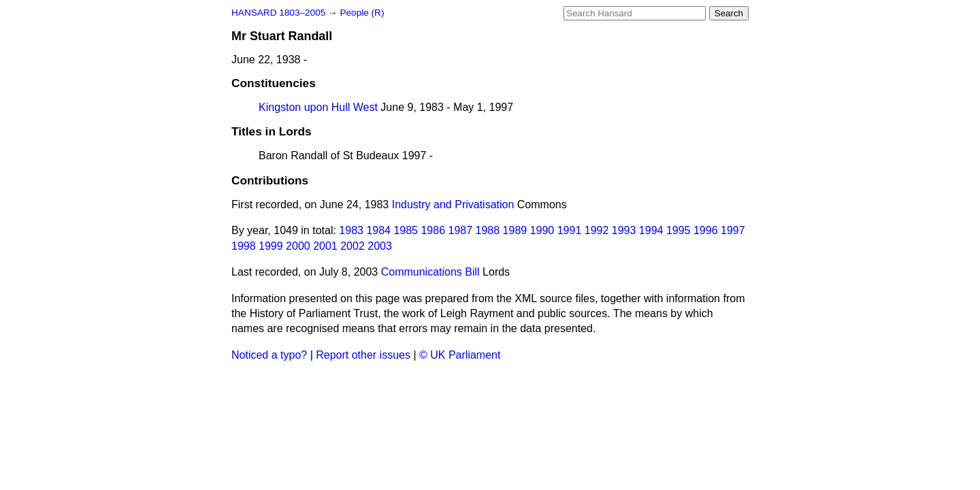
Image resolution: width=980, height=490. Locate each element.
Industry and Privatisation (453, 205)
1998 (244, 246)
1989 (515, 230)
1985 (406, 230)
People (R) (362, 13)
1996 (706, 230)
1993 (624, 230)
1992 (597, 230)
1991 (570, 230)
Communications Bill (430, 272)
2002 (353, 246)
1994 (651, 230)
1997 (733, 230)
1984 (378, 230)
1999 (271, 246)
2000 (298, 246)
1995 (679, 230)
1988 (488, 230)
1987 (461, 230)
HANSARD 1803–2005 (278, 13)
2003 (380, 246)
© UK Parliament (460, 355)
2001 (325, 246)
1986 (433, 230)
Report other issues (363, 355)
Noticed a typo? (269, 355)
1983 (351, 230)
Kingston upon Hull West (318, 107)
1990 (542, 230)
